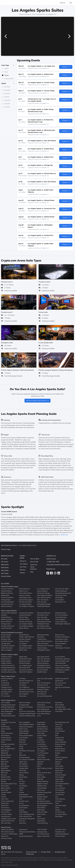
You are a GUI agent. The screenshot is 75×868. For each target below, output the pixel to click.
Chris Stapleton (6, 810)
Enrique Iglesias (24, 757)
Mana (39, 766)
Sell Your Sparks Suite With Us (37, 401)
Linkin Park (41, 742)
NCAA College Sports (8, 700)
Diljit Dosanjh (24, 733)
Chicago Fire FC (6, 687)
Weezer (58, 810)
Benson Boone (6, 755)
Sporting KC (59, 681)
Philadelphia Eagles (44, 604)
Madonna (40, 762)
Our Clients (24, 564)
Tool (57, 797)
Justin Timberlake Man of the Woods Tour (27, 815)
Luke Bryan (41, 755)
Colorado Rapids (7, 689)
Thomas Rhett (60, 792)
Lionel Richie (41, 744)
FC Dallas (22, 678)
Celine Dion (5, 803)
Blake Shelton (6, 770)
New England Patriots (45, 595)
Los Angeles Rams (43, 589)
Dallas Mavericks (7, 648)
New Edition (41, 808)
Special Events (6, 827)
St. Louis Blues (60, 657)
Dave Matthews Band (26, 724)
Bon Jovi (4, 775)
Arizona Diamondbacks (9, 613)
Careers (22, 573)
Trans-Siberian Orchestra (60, 800)
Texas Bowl (59, 711)
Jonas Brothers (24, 805)
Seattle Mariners (61, 613)
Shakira (58, 764)
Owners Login (6, 549)
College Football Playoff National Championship (27, 715)
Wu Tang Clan (60, 812)
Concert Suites (6, 576)
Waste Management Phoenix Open (62, 835)
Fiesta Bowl (41, 705)
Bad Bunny (5, 751)
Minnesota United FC (26, 689)
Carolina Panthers (7, 597)
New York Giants (43, 600)
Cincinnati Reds (6, 628)
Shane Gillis (59, 766)
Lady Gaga (41, 733)
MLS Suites (5, 573)
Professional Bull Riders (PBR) (27, 833)
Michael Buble (42, 788)
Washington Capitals (62, 670)
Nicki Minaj (41, 810)
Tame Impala (60, 777)
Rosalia (58, 753)
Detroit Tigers (24, 617)
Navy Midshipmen (43, 709)
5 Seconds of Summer (8, 722)
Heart (21, 779)
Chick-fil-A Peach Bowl (27, 711)
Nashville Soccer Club (26, 692)
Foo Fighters (23, 764)
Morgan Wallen (42, 797)
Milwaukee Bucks (43, 635)
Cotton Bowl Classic (44, 703)
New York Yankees (43, 619)
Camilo (3, 794)
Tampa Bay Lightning (62, 659)
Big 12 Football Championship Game (8, 715)
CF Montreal (5, 683)
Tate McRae (59, 779)
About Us (23, 561)
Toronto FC (59, 685)
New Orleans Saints (44, 597)
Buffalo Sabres (6, 661)
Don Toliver (23, 744)
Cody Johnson (6, 816)
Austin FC (4, 681)
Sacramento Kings (61, 639)
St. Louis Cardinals (61, 615)
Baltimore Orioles (7, 619)
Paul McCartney (42, 823)
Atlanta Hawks (6, 635)
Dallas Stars (23, 657)
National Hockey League (9, 654)
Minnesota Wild (25, 668)
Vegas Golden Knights (63, 668)
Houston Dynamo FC (26, 681)
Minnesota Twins (43, 615)
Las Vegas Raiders (25, 604)
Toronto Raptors (61, 643)
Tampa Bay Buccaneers (63, 593)
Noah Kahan (41, 814)
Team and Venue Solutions (34, 567)
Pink (57, 735)
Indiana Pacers (24, 641)
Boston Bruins (6, 659)
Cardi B (4, 797)
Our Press (23, 567)
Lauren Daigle (42, 735)
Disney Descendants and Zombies (26, 736)
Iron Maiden (23, 786)
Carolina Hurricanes (8, 665)
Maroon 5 (40, 775)
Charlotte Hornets (7, 641)
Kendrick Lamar (42, 729)
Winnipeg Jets (60, 672)
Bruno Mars (5, 786)
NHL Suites (5, 570)
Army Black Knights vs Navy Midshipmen (9, 710)
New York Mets (42, 617)
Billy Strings (5, 766)
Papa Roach (41, 821)
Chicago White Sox (8, 626)
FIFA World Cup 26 (7, 832)
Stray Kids (59, 773)
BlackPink (4, 768)
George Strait (24, 768)
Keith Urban (41, 724)
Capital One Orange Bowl (26, 708)
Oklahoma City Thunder (45, 646)
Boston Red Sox (6, 621)
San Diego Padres (43, 626)
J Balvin (22, 788)
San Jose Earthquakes (44, 696)
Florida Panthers (25, 663)
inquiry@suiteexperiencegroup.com (58, 565)
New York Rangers (43, 661)
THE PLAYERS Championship (42, 831)
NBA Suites (5, 565)
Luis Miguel (41, 751)
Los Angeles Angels (26, 624)
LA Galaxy (23, 685)
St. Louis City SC (61, 683)
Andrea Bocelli (6, 738)
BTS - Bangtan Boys (8, 748)
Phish (57, 733)
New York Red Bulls (44, 683)
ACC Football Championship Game (8, 704)
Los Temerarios (42, 746)
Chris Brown (5, 808)
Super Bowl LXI (60, 602)
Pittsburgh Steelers (43, 606)
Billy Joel (4, 764)
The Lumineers (60, 788)
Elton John (23, 755)
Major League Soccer (8, 676)
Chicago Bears (6, 600)
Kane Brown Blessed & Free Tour (27, 820)
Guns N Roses (24, 773)
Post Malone (59, 740)
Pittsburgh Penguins (44, 668)
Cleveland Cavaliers (8, 646)
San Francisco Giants (44, 628)
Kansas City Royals (26, 621)
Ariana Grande (6, 740)
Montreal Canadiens (26, 670)
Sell (71, 3)
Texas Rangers (60, 619)
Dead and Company (26, 727)
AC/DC (3, 724)
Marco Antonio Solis (44, 773)
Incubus (22, 783)
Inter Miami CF (24, 683)
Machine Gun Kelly (43, 759)
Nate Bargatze (42, 805)
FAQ (32, 572)
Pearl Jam (58, 727)
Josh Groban (23, 808)
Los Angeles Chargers (26, 606)
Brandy (4, 781)
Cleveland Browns (7, 604)
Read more (65, 535)
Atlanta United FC (7, 678)
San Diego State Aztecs (63, 709)
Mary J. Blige (41, 777)
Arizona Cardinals (7, 589)
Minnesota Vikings (43, 593)
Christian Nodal (6, 814)
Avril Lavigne (6, 746)
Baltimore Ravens (7, 593)
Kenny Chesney (42, 731)
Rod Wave (59, 746)
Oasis (39, 816)
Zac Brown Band (61, 814)
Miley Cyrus (41, 790)
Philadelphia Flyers (44, 665)
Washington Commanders (60, 599)
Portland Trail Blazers (62, 637)
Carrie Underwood (7, 801)
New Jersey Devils (43, 657)
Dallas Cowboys (7, 606)
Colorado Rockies (25, 615)
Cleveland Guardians (26, 613)
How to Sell (34, 562)
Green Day (23, 770)
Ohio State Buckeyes (44, 711)
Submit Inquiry (51, 559)
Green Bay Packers (25, 593)
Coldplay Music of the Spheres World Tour (8, 820)
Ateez (3, 742)
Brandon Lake (6, 779)
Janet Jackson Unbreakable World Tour (26, 797)
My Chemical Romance (45, 803)
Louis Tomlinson (43, 748)
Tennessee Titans (61, 595)
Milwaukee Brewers (44, 613)
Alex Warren (5, 735)
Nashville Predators (26, 672)
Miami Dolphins (42, 591)
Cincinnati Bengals (7, 602)
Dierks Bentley (24, 731)
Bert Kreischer (6, 757)
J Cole (21, 790)
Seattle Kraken (42, 672)
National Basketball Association (12, 632)
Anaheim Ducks (6, 657)
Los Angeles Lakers (26, 646)
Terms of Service (32, 852)
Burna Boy (5, 790)
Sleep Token (59, 768)
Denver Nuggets (6, 650)
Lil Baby (40, 738)
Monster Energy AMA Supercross (44, 793)
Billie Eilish (5, 762)
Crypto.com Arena (25, 14)
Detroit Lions (23, 591)
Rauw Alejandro (61, 742)
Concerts (4, 720)
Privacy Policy (46, 852)
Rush (57, 755)
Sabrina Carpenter (61, 757)
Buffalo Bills (5, 595)
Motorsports (23, 830)
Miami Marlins (24, 628)
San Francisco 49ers (62, 589)
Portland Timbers (43, 689)
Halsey (21, 775)
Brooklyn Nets (6, 639)
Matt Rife (40, 779)
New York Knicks (43, 643)
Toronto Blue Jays (61, 621)
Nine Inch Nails (42, 812)
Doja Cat (22, 742)
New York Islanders (44, 659)
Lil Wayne (41, 740)
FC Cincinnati (6, 696)
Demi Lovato (23, 729)
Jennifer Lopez (24, 801)
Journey (22, 810)
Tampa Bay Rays (61, 617)
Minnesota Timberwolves (42, 638)
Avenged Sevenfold (8, 744)
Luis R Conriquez (43, 753)
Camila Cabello (6, 792)
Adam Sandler (6, 729)
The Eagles (59, 786)
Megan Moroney (43, 781)
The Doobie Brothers (62, 783)
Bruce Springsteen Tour (9, 783)
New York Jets (42, 602)
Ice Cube (22, 781)
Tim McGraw (59, 794)
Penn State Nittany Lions (44, 715)
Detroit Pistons (24, 635)
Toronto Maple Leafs (62, 661)
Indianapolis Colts (25, 597)
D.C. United (5, 694)
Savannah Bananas (26, 836)
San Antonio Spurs (62, 641)
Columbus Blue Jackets (9, 672)
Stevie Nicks (59, 770)
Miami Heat (23, 650)
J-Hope (21, 792)
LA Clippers (23, 643)
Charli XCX (5, 805)
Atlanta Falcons (6, 591)
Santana (58, 762)
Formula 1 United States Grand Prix (9, 835)
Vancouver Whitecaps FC (63, 688)
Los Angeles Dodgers (26, 626)
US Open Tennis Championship (61, 831)
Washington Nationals (63, 624)
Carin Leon (5, 799)
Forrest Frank (24, 766)
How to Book (35, 559)
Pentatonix (59, 729)
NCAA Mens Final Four (45, 707)
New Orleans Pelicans (45, 641)
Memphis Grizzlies (25, 648)
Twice (57, 803)
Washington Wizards (62, 648)
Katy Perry (23, 823)
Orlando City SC (43, 685)
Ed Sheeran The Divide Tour (27, 752)
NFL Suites (5, 562)
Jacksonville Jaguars (26, 600)
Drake (21, 746)
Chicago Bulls (6, 643)
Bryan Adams (6, 788)
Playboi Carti (60, 738)
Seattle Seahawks (61, 591)
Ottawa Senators (43, 663)
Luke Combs (41, 757)
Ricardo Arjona (60, 744)
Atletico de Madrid (7, 830)
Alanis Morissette (7, 733)
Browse (62, 3)
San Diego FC (42, 694)
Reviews (23, 570)
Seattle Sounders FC (62, 678)
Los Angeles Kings (25, 665)
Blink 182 (4, 773)
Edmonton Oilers (25, 661)
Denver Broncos (24, 589)
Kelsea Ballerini (42, 727)
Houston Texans (25, 595)
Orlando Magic (42, 648)
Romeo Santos (60, 751)
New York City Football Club (45, 680)
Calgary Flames (6, 663)
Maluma (40, 764)
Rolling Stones (60, 748)
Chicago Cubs (6, 624)
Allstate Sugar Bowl (8, 707)
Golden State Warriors (27, 637)
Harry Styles (23, 777)
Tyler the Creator (61, 805)
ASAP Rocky (5, 727)
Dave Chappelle (25, 722)
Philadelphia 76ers (43, 650)
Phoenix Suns (60, 635)
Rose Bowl (59, 703)
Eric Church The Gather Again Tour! (27, 761)
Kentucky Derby (6, 838)
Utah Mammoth (60, 663)
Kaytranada (41, 722)
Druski (21, 748)
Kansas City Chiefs (25, 602)
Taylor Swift (59, 781)
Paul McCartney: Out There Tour (62, 723)
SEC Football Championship (60, 706)
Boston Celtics (6, 637)
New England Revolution (24, 695)
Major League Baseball (9, 611)
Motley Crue (41, 799)
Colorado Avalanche (8, 670)
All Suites (4, 559)
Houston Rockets (25, 639)
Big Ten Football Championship (25, 704)
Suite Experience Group (9, 545)
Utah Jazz (58, 646)
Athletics (4, 615)
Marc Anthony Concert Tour (45, 769)
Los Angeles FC (24, 687)
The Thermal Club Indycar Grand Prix (43, 835)
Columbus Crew (6, 692)
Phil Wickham (60, 731)
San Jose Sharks (43, 670)
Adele (3, 731)
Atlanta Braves (6, 617)
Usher (57, 808)
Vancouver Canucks (62, 665)
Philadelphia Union (44, 687)
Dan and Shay (6, 823)
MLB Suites (5, 567)
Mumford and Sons (44, 801)
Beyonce (4, 759)
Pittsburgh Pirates (43, 624)
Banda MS (5, 753)
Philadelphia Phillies (44, 621)
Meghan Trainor (42, 783)
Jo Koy (21, 803)
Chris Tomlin (5, 812)
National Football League (10, 586)
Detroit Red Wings (25, 659)
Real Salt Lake (42, 692)
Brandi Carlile (6, 777)
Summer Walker (61, 775)
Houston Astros (24, 619)
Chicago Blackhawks (8, 668)
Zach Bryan (59, 816)
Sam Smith (59, 759)
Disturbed (22, 740)
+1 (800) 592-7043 (53, 562)
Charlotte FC (5, 685)
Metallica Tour (42, 786)
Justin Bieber (23, 812)
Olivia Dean (41, 819)
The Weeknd (59, 790)
